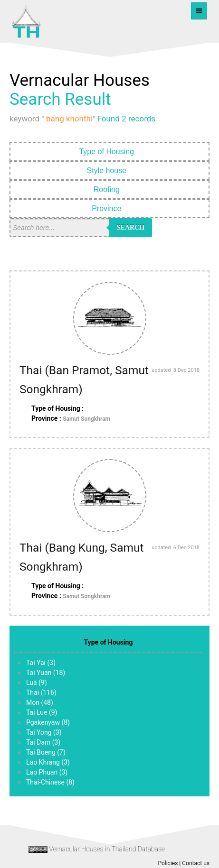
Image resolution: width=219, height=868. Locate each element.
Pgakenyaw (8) (48, 722)
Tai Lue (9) (42, 712)
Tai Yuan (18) (46, 673)
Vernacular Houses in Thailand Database (107, 849)
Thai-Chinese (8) (50, 782)
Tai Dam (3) (43, 742)
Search (131, 227)
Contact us (196, 863)
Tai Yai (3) (41, 663)
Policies (168, 863)
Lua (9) (37, 683)
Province (109, 208)
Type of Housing (109, 152)
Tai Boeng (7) (46, 752)
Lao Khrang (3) (48, 762)
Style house (109, 171)
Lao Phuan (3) (47, 772)
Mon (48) (40, 702)
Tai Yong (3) (44, 732)
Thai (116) (41, 693)
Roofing (110, 189)
